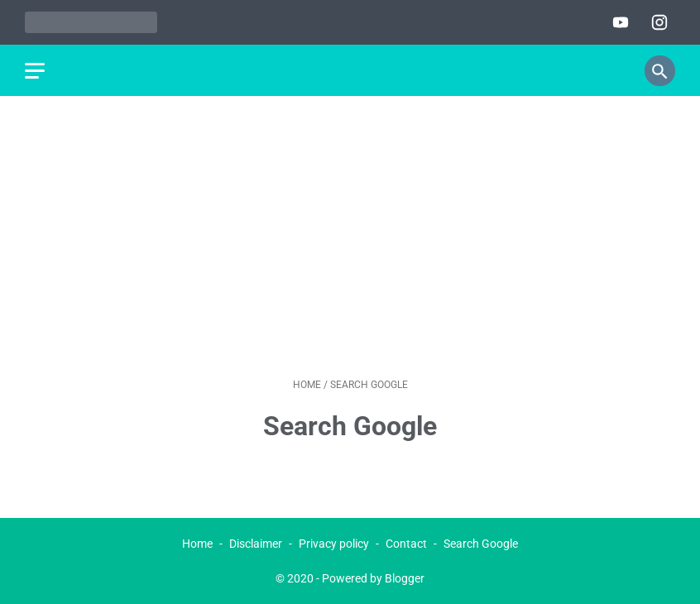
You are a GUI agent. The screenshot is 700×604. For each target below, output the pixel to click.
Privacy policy (334, 544)
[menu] (35, 71)
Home (197, 544)
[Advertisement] (350, 237)
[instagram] (657, 22)
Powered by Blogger (373, 578)
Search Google (481, 544)
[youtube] (618, 22)
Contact (406, 544)
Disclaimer (256, 544)
